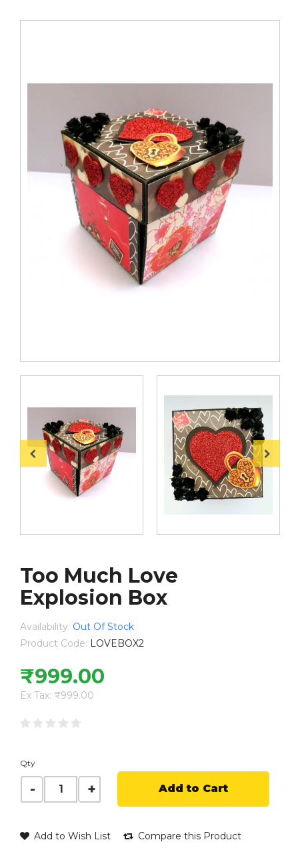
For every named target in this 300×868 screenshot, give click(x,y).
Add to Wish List (65, 836)
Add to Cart (193, 788)
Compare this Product (182, 836)
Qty (28, 763)
